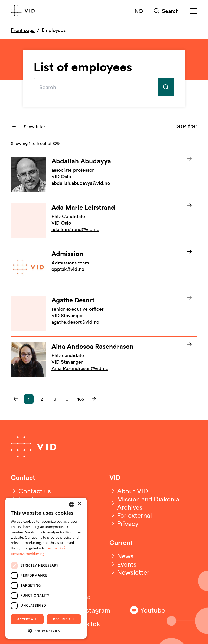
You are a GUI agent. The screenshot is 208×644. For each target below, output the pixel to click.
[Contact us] (31, 491)
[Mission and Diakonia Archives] (153, 503)
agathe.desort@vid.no (75, 322)
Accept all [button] (27, 619)
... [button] (68, 399)
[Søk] (166, 11)
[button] (16, 399)
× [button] (79, 504)
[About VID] (129, 491)
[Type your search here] (96, 87)
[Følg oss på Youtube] (152, 610)
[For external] (131, 515)
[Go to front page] (23, 11)
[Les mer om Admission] (104, 267)
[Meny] (193, 11)
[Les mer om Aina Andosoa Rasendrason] (104, 360)
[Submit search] (166, 87)
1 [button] (29, 399)
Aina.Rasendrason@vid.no (80, 368)
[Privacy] (124, 523)
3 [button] (55, 399)
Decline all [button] (64, 619)
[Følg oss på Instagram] (92, 610)
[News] (121, 556)
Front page (23, 30)
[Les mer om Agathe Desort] (104, 313)
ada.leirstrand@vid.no (75, 229)
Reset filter (186, 126)
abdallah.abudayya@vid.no (81, 183)
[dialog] (46, 568)
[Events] (123, 564)
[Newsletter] (129, 572)
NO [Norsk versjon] (139, 11)
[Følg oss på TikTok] (92, 624)
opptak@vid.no (68, 269)
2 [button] (42, 399)
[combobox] (72, 504)
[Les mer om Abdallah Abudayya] (104, 174)
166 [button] (81, 399)
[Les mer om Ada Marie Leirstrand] (104, 221)
